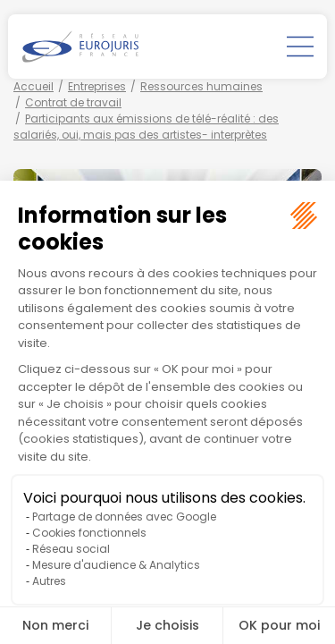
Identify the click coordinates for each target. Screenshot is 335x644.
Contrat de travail (73, 102)
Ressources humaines (201, 86)
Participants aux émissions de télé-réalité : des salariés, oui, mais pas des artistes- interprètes (146, 127)
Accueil (33, 86)
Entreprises (97, 86)
